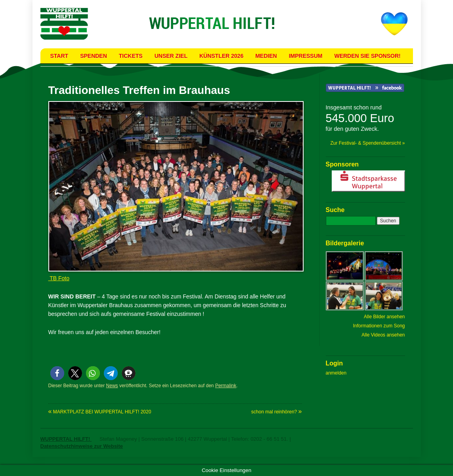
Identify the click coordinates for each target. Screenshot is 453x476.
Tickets (131, 56)
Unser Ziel (171, 56)
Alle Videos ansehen (383, 335)
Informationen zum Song (379, 326)
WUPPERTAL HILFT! (66, 439)
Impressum (306, 56)
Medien (266, 56)
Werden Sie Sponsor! (367, 56)
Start (59, 56)
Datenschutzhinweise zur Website (82, 446)
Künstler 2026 (221, 56)
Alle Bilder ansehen (384, 317)
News (112, 386)
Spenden (94, 56)
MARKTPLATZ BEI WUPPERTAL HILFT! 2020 (100, 412)
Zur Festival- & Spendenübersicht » (367, 143)
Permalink (226, 386)
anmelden (336, 373)
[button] (57, 373)
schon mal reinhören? (277, 412)
